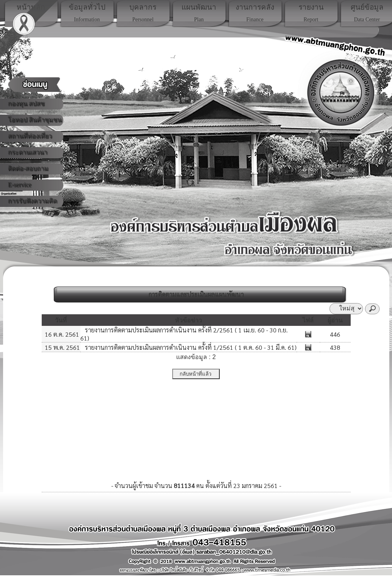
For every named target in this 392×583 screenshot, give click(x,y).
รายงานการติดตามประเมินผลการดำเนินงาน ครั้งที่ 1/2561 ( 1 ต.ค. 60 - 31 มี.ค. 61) (190, 347)
